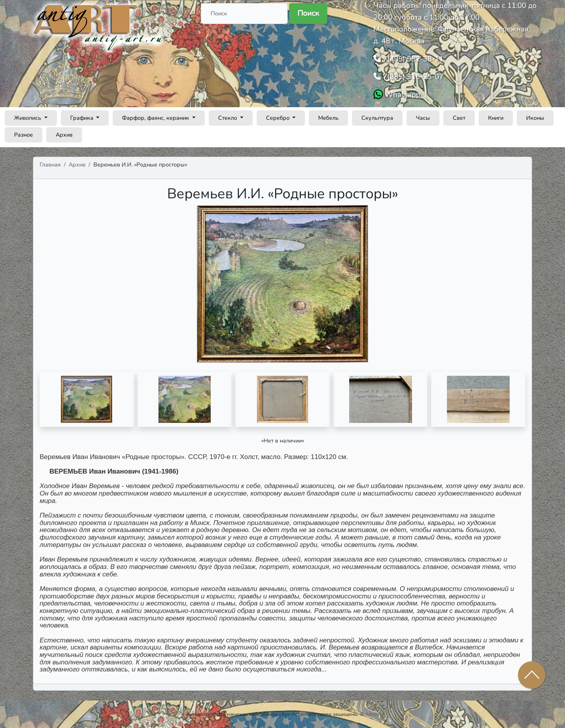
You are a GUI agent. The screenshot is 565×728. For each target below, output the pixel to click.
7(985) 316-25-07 (412, 77)
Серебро (279, 118)
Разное (24, 135)
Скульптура (377, 118)
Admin (372, 714)
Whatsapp (402, 95)
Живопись (28, 118)
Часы (423, 118)
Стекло (228, 118)
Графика (83, 118)
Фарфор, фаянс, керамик (156, 118)
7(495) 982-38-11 (412, 59)
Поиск (308, 13)
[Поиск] (244, 14)
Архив (64, 135)
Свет (459, 118)
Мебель (328, 118)
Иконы (535, 118)
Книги (496, 118)
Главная (50, 165)
